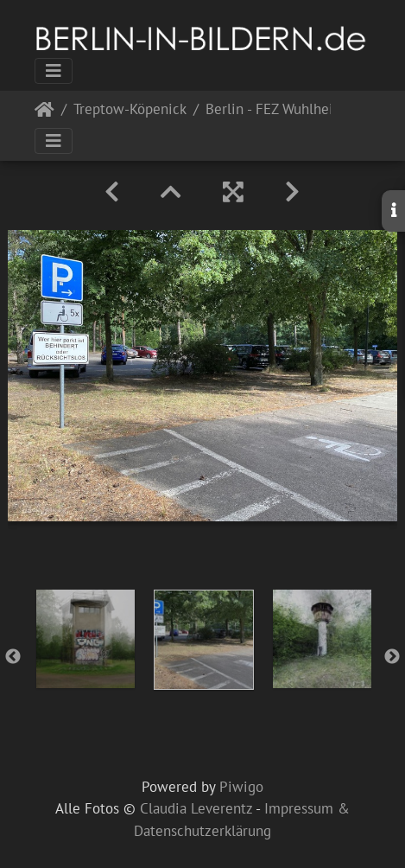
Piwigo (241, 787)
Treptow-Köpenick (130, 110)
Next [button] (392, 657)
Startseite (44, 113)
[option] (85, 639)
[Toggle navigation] (54, 71)
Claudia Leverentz (196, 808)
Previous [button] (13, 657)
